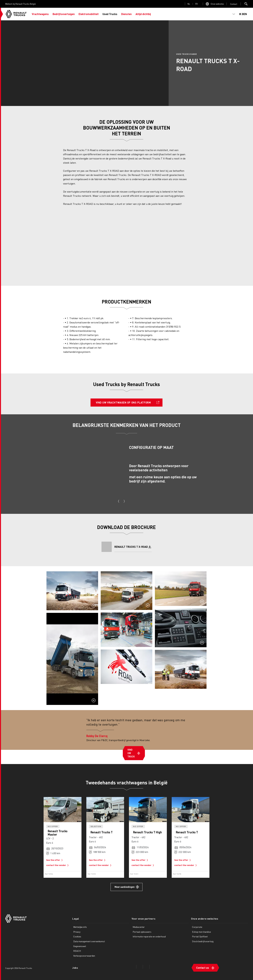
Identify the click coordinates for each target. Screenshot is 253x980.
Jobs (75, 968)
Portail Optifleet (200, 936)
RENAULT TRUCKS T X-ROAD (131, 547)
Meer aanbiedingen (125, 887)
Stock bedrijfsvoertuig (203, 941)
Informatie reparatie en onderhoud (149, 936)
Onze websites (217, 4)
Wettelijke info (80, 927)
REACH (77, 951)
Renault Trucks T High (147, 832)
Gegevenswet (80, 946)
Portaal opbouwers (142, 932)
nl (189, 4)
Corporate (197, 927)
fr (196, 4)
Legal (76, 919)
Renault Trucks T (102, 832)
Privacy (77, 932)
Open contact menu (234, 4)
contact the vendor (58, 865)
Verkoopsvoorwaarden (84, 956)
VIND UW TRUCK (131, 753)
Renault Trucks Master (58, 833)
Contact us (203, 968)
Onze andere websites (205, 919)
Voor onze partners (144, 919)
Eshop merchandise (201, 932)
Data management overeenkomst (89, 941)
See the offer (55, 860)
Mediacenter (139, 927)
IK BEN (243, 14)
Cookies (77, 936)
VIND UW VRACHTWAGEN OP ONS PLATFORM (123, 402)
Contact (234, 4)
